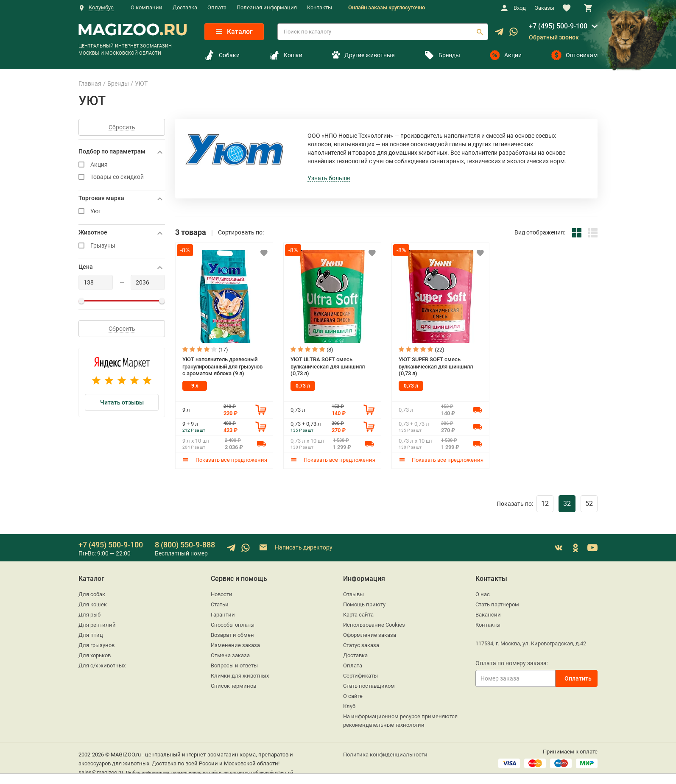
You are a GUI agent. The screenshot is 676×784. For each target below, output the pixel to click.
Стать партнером (497, 604)
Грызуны (122, 246)
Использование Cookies (374, 625)
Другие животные (363, 55)
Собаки (222, 55)
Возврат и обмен (232, 635)
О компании (147, 7)
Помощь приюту (364, 604)
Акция (122, 165)
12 (545, 504)
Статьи (220, 604)
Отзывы (353, 594)
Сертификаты (360, 676)
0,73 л (303, 386)
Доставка (185, 7)
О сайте (353, 696)
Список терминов (233, 686)
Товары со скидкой (122, 177)
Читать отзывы (122, 402)
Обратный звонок (554, 37)
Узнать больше (329, 178)
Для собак (92, 594)
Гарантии (223, 615)
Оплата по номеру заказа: (512, 663)
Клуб (349, 706)
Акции (506, 55)
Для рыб (89, 615)
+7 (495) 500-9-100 (558, 26)
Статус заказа (361, 645)
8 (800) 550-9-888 (185, 545)
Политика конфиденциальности (385, 755)
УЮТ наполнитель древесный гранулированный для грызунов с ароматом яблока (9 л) (222, 366)
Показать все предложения (225, 460)
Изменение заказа (235, 645)
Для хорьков (95, 655)
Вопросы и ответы (234, 665)
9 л (195, 386)
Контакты (320, 7)
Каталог (234, 32)
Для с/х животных (102, 665)
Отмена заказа (230, 655)
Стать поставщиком (369, 686)
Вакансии (488, 615)
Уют (122, 211)
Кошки (286, 55)
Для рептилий (97, 625)
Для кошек (93, 604)
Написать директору (295, 548)
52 (589, 504)
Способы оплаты (233, 625)
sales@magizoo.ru (101, 772)
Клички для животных (240, 676)
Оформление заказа (370, 635)
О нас (483, 594)
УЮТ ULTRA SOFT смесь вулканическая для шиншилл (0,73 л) (328, 366)
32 (567, 504)
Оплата (217, 7)
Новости (222, 594)
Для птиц (91, 635)
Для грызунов (96, 645)
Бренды (442, 55)
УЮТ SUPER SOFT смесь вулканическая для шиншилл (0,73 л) (436, 366)
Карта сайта (358, 615)
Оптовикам (574, 55)
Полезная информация (267, 7)
